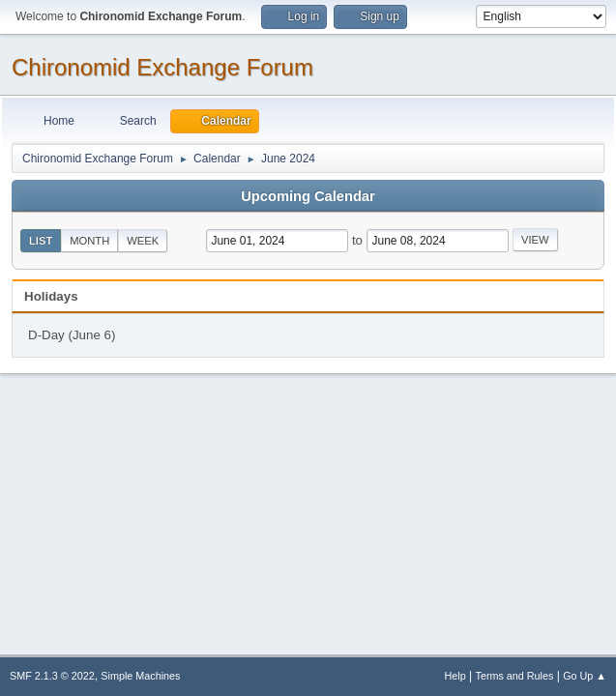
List (41, 241)
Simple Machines (140, 676)
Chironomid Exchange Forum (162, 67)
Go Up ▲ (585, 676)
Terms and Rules (515, 676)
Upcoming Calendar (308, 196)
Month (89, 241)
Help (455, 676)
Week (143, 241)
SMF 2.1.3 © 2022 (52, 676)
